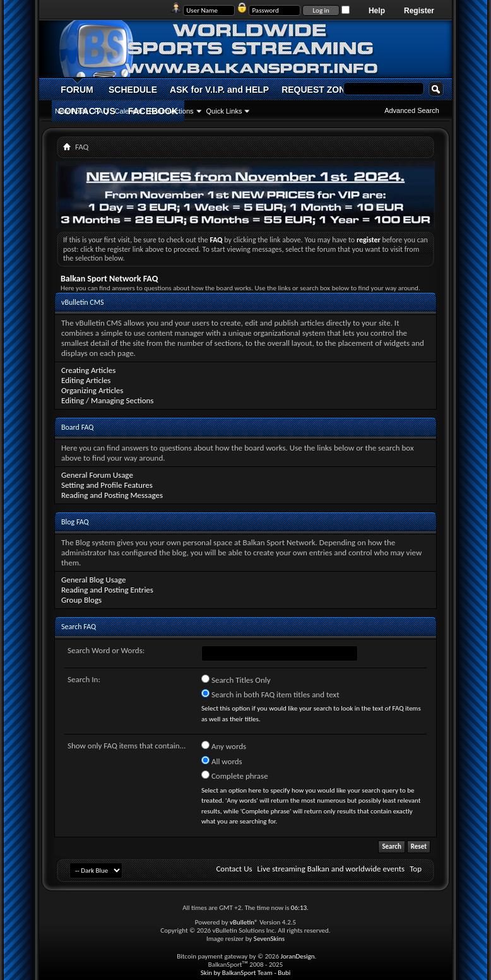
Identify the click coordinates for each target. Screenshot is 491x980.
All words (222, 761)
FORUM (77, 90)
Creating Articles (88, 370)
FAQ (102, 111)
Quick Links (224, 111)
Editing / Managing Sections (107, 400)
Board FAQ (77, 427)
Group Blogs (81, 600)
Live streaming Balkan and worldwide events (331, 869)
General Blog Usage (93, 580)
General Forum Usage (97, 475)
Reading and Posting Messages (112, 495)
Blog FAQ (75, 522)
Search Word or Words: (106, 650)
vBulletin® (244, 922)
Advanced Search (412, 110)
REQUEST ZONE (316, 90)
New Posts (72, 111)
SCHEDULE (133, 90)
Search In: (84, 679)
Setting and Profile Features (107, 485)
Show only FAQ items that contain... (127, 746)
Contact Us (234, 869)
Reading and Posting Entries (107, 590)
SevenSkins (269, 939)
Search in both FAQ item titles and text (270, 694)
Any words (224, 746)
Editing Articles (86, 380)
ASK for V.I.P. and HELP (219, 90)
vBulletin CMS (83, 302)
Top (416, 869)
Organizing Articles (92, 390)
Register (419, 11)
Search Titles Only (236, 680)
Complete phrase (235, 776)
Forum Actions (171, 111)
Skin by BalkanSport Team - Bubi (246, 973)
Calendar (129, 111)
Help (377, 11)
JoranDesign (297, 956)
